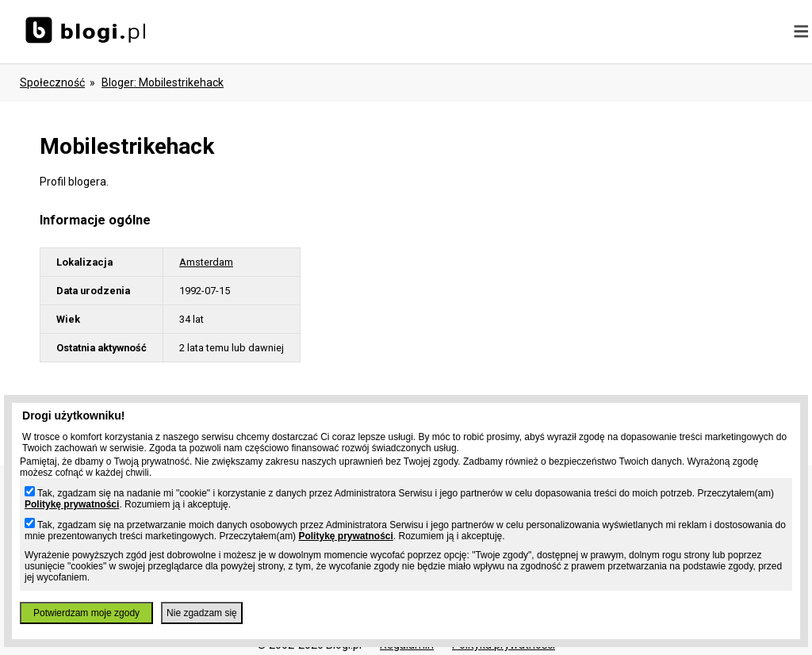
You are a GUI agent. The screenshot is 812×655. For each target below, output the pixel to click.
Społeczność (52, 82)
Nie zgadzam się (202, 613)
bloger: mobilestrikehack (163, 82)
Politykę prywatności (72, 504)
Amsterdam (206, 262)
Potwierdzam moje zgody (86, 613)
